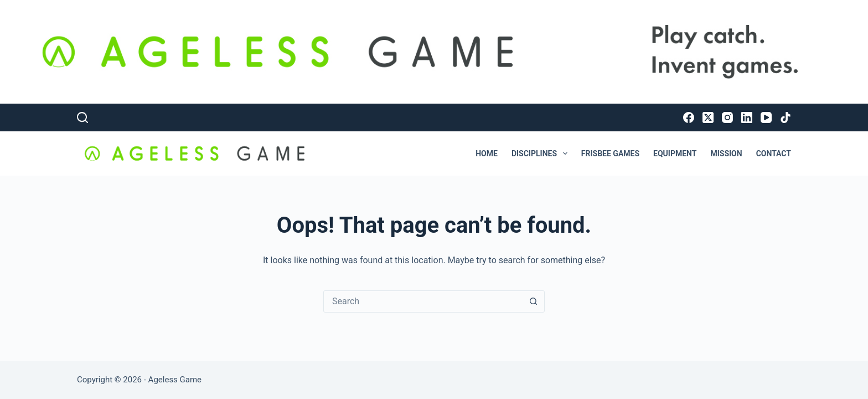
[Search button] (533, 301)
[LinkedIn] (747, 117)
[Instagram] (727, 117)
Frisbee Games (610, 154)
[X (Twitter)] (708, 117)
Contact (774, 154)
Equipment (675, 154)
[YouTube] (766, 117)
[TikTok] (786, 117)
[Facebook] (689, 117)
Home (487, 154)
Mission (726, 154)
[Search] (82, 117)
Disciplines (542, 154)
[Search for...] (423, 301)
